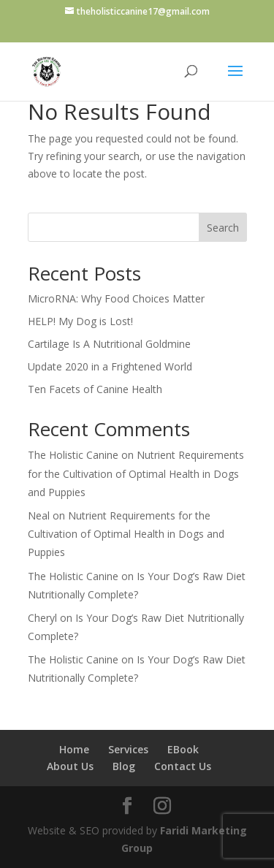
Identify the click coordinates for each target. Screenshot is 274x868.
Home (74, 749)
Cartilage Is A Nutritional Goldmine (109, 344)
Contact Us (183, 766)
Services (128, 749)
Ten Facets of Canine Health (95, 389)
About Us (70, 766)
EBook (183, 749)
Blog (124, 766)
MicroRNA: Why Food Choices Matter (116, 298)
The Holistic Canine (73, 455)
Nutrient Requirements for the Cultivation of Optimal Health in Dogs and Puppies (136, 473)
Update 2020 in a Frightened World (110, 366)
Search (223, 228)
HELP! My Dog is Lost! (80, 321)
